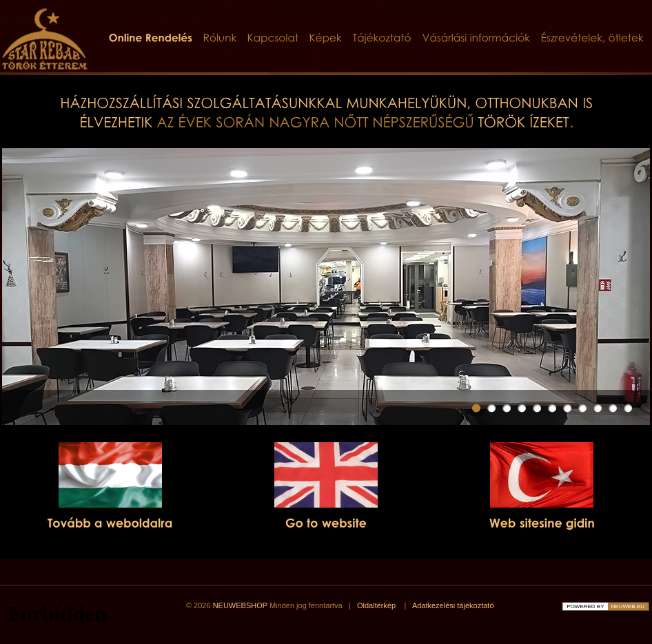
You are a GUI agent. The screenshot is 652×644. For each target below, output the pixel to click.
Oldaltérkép (376, 605)
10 (613, 408)
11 (628, 408)
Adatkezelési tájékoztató (453, 605)
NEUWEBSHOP (240, 605)
